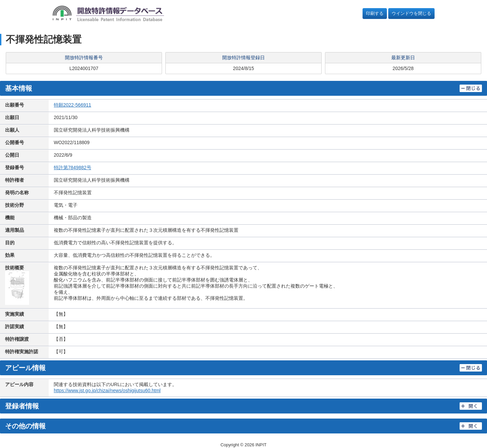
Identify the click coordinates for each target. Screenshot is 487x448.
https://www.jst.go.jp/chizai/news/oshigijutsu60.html (107, 390)
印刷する (375, 13)
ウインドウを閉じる (411, 13)
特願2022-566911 (73, 105)
